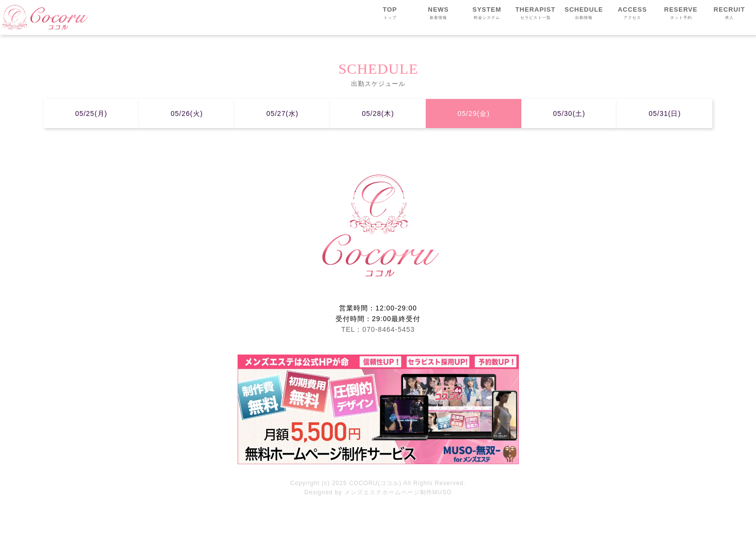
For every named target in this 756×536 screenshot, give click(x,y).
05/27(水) (282, 114)
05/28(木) (378, 114)
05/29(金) (473, 114)
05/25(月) (91, 114)
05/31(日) (665, 114)
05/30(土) (569, 114)
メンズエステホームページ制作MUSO (398, 492)
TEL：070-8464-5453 (378, 329)
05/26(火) (187, 114)
